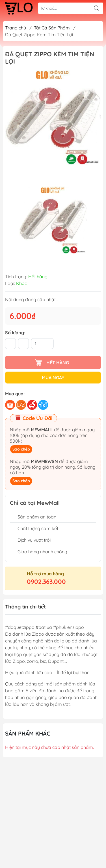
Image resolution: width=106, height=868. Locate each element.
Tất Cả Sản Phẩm (52, 28)
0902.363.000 (46, 582)
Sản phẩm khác (28, 733)
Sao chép (21, 449)
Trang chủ (16, 28)
